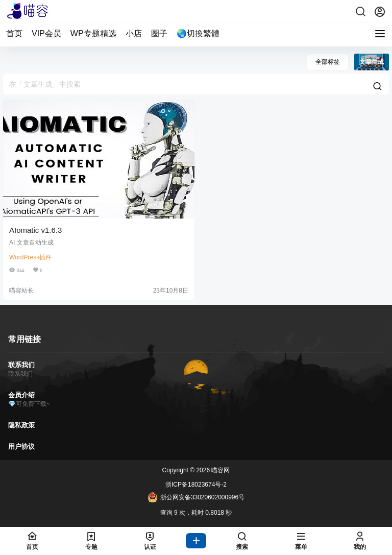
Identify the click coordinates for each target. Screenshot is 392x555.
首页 (14, 33)
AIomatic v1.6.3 (35, 230)
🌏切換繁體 (198, 33)
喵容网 (220, 470)
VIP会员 (46, 33)
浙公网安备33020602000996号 (196, 497)
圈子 (159, 33)
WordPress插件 (30, 257)
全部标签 (328, 62)
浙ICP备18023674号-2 (196, 485)
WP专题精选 (93, 33)
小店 (134, 33)
